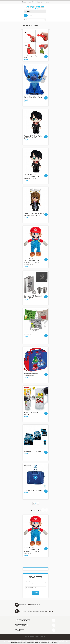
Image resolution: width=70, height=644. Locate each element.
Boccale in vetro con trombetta (31, 414)
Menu (29, 11)
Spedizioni (31, 2)
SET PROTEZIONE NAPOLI (34, 451)
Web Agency (42, 636)
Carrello (40, 2)
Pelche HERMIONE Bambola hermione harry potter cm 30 (34, 215)
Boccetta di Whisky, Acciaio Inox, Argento (33, 297)
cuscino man (28, 335)
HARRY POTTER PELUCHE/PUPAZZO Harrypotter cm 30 (31, 177)
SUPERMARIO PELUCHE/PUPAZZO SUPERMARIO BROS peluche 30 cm (31, 262)
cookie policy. (23, 643)
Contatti (47, 2)
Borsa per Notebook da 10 (33, 490)
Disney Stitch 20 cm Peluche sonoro (34, 98)
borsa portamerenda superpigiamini (31, 375)
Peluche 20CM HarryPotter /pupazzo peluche (33, 137)
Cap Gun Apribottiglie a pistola (32, 57)
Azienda (23, 2)
